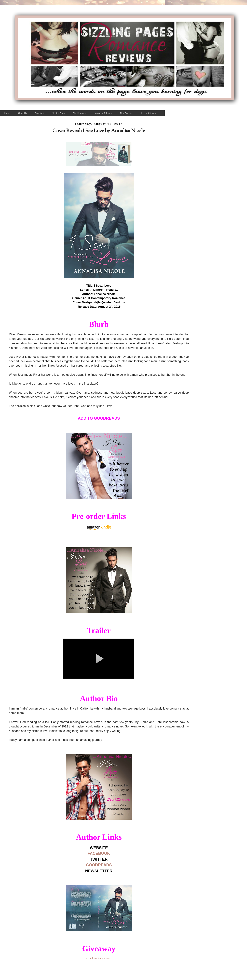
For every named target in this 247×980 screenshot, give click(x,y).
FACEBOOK (99, 853)
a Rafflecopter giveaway (99, 958)
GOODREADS (99, 865)
